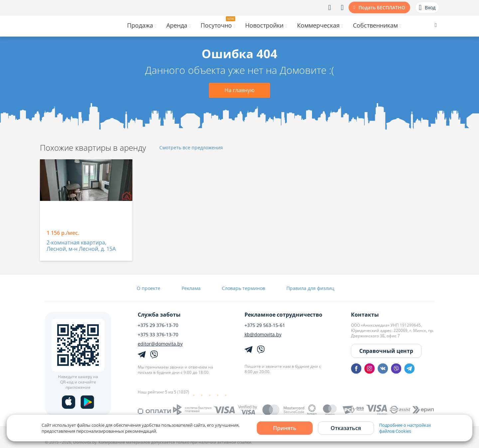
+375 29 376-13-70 (158, 325)
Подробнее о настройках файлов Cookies (405, 428)
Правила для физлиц (310, 288)
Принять (285, 428)
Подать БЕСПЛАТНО (382, 7)
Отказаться (346, 428)
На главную (239, 90)
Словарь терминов (243, 288)
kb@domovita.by (263, 335)
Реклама (191, 288)
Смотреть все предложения (191, 148)
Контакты (365, 315)
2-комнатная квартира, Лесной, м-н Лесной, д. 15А (81, 246)
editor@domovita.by (160, 344)
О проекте (149, 288)
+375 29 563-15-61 (265, 325)
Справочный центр (386, 351)
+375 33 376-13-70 (158, 335)
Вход (427, 8)
